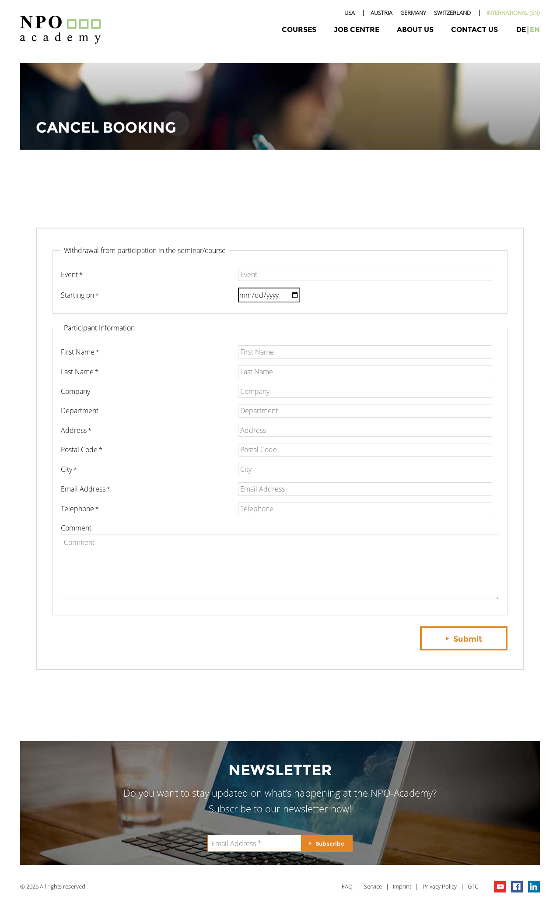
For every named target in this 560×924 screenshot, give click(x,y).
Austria (381, 13)
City (66, 469)
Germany (413, 13)
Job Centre (357, 30)
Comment (76, 528)
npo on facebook (517, 887)
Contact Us (474, 30)
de (521, 30)
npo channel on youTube (500, 887)
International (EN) (513, 13)
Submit (468, 639)
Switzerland (452, 13)
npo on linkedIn (534, 887)
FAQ (347, 886)
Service (373, 886)
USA (350, 13)
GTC (473, 886)
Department (80, 411)
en (535, 30)
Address (74, 430)
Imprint (402, 886)
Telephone (77, 509)
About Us (415, 30)
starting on (77, 295)
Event (69, 274)
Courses (299, 30)
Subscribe (330, 843)
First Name (78, 352)
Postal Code (79, 450)
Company (75, 391)
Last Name (77, 372)
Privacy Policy (440, 886)
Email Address (83, 489)
